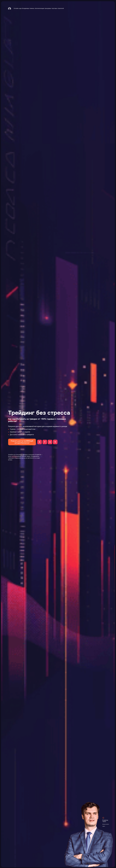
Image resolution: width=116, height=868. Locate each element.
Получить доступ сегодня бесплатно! (22, 442)
